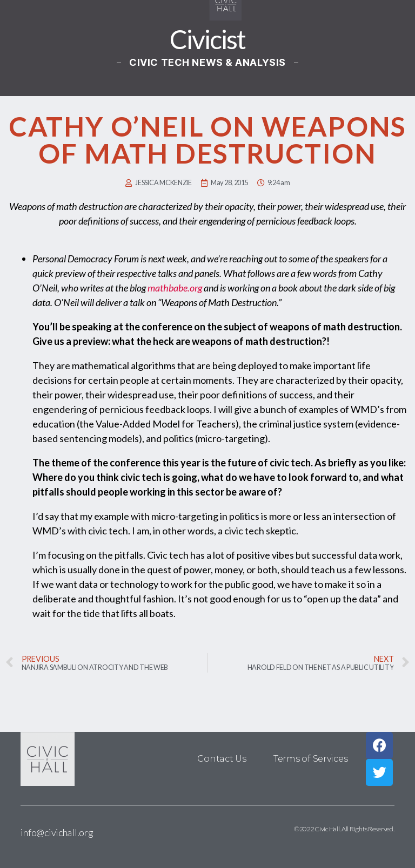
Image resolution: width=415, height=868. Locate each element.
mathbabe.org (175, 288)
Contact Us (222, 759)
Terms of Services (310, 759)
